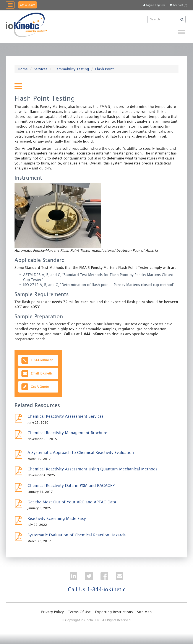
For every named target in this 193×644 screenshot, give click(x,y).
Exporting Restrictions (114, 612)
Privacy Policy (52, 612)
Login (148, 5)
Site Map (144, 612)
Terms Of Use (79, 612)
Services (41, 69)
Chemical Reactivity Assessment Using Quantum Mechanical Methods (92, 469)
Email (37, 374)
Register (160, 5)
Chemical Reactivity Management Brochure (67, 433)
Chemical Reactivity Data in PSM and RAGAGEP (71, 485)
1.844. (37, 360)
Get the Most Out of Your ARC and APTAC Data (72, 502)
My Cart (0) (180, 5)
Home (23, 69)
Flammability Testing (71, 69)
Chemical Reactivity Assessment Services (66, 416)
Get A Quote (28, 5)
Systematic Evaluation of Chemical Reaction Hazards (77, 535)
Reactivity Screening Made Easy (57, 518)
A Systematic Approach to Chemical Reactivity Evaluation (81, 453)
